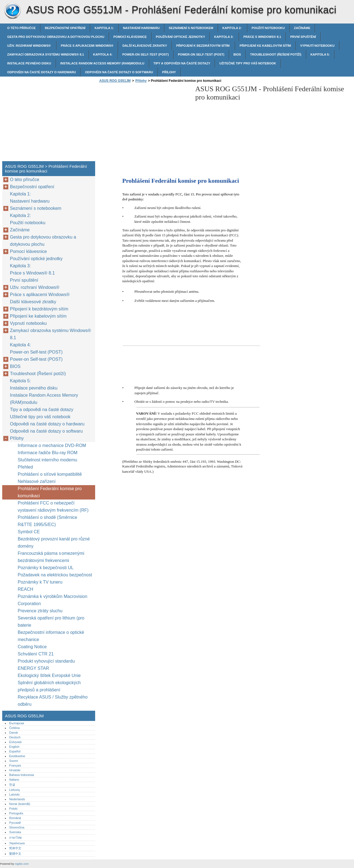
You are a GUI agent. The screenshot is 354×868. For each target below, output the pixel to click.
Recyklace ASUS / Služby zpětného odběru (53, 701)
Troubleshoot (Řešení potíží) (276, 54)
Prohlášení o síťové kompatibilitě (50, 474)
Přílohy (169, 72)
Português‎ (16, 813)
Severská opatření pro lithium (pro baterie (51, 622)
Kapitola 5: (320, 54)
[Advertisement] (144, 124)
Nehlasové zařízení (37, 481)
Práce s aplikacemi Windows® (87, 46)
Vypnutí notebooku (317, 46)
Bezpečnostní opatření (65, 28)
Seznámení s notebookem (191, 28)
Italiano (14, 780)
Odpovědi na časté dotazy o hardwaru (41, 72)
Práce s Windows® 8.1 (262, 37)
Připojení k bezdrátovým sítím (203, 46)
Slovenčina (17, 827)
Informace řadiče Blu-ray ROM (48, 453)
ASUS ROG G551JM (12, 11)
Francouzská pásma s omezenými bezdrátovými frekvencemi (51, 557)
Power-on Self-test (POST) (145, 54)
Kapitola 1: (104, 28)
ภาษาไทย (15, 838)
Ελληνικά (15, 742)
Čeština (14, 728)
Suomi (14, 761)
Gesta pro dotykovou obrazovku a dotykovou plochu (56, 37)
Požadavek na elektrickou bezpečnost (55, 575)
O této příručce (21, 28)
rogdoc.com (22, 864)
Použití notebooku (268, 28)
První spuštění (303, 37)
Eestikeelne (17, 756)
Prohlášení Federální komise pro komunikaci (50, 492)
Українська (17, 843)
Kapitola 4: (103, 54)
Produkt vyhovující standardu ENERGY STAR (46, 665)
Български (17, 723)
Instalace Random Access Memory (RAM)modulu (102, 63)
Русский (15, 823)
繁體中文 (15, 854)
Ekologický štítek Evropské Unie (49, 675)
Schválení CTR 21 (36, 654)
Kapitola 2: (232, 28)
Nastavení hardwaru (141, 28)
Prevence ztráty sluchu (40, 611)
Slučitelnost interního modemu (47, 460)
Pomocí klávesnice (130, 37)
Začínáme (302, 28)
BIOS (237, 54)
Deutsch (15, 737)
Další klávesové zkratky (145, 46)
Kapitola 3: (224, 37)
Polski (13, 809)
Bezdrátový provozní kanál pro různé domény (54, 542)
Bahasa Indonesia (22, 775)
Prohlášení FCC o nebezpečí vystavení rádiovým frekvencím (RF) (53, 507)
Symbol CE (29, 532)
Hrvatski (15, 770)
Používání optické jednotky (181, 37)
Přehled (25, 467)
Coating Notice (32, 647)
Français (15, 765)
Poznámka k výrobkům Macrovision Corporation (53, 600)
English (14, 747)
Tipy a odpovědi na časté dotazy (182, 63)
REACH (25, 589)
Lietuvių (15, 790)
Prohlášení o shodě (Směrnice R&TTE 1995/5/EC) (47, 521)
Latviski (14, 794)
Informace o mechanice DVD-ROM (52, 445)
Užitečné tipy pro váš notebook (248, 63)
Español (15, 751)
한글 (12, 785)
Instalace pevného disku (29, 63)
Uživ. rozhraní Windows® (29, 46)
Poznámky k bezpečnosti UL (46, 568)
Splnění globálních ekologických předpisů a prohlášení (49, 686)
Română (15, 818)
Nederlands (17, 799)
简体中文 (15, 848)
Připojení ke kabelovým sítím (265, 46)
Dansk (14, 733)
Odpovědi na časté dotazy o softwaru (119, 72)
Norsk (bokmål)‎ (20, 804)
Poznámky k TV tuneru (40, 582)
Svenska (15, 832)
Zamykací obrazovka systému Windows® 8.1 (46, 54)
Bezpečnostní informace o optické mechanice (51, 636)
